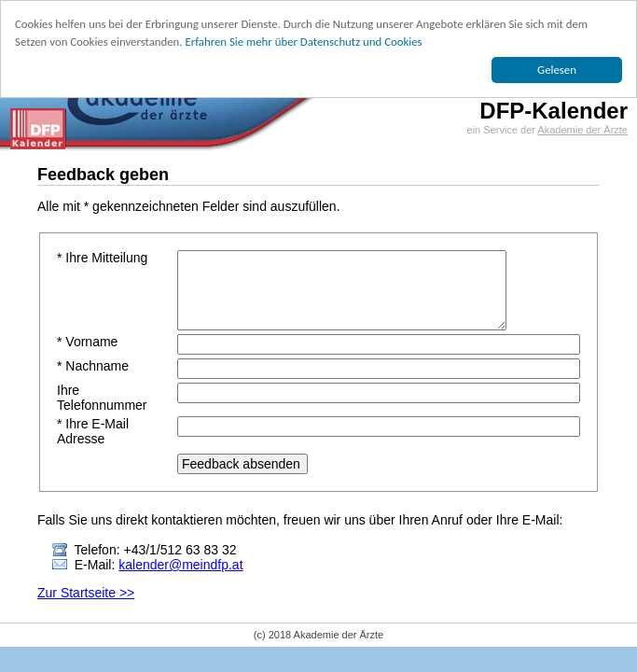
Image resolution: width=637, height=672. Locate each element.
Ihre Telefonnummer (102, 398)
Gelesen (557, 70)
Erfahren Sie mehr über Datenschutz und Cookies (303, 42)
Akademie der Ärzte (582, 130)
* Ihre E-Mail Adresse (93, 431)
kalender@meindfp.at (180, 565)
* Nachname (93, 366)
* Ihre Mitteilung (102, 258)
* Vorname (87, 342)
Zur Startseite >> (86, 593)
